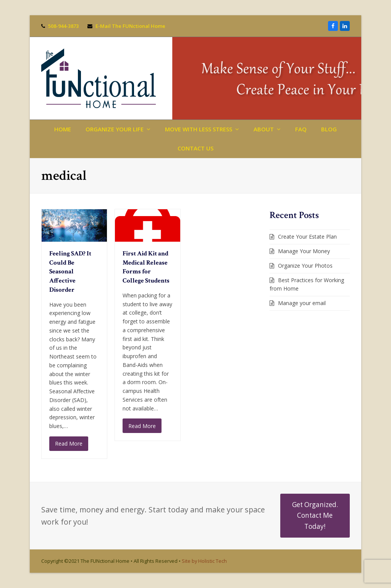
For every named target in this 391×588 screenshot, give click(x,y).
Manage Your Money (304, 251)
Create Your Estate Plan (307, 237)
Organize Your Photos (305, 266)
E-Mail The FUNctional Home (130, 26)
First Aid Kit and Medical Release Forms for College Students (146, 267)
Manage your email (302, 303)
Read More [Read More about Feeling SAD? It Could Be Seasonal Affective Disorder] (69, 443)
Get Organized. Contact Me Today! (315, 515)
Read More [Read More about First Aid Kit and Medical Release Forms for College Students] (142, 426)
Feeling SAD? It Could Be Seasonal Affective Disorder (70, 272)
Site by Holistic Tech (204, 561)
